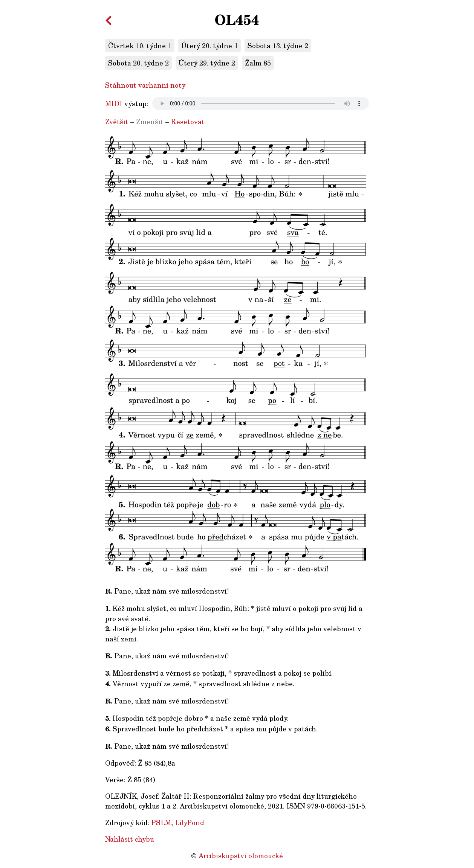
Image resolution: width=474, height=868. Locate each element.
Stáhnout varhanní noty (145, 85)
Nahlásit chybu (130, 839)
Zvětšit (117, 122)
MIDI (114, 104)
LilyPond (190, 822)
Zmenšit (150, 122)
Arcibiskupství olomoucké (241, 856)
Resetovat (188, 122)
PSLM (161, 822)
